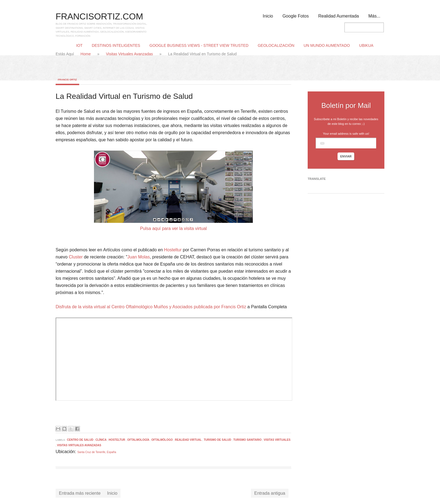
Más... (374, 16)
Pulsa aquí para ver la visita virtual (173, 228)
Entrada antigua (270, 493)
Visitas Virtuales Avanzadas (130, 54)
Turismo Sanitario (248, 440)
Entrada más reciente (80, 493)
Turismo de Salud (218, 440)
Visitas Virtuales (277, 440)
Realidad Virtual (188, 440)
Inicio (268, 16)
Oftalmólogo (162, 440)
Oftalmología (139, 440)
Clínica (101, 440)
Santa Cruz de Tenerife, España (97, 452)
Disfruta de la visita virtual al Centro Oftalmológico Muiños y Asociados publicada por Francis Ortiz (151, 307)
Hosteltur (173, 250)
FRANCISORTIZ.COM (99, 16)
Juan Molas (139, 257)
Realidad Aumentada (338, 16)
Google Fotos (296, 16)
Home (86, 54)
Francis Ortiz (67, 80)
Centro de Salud (81, 440)
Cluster (76, 257)
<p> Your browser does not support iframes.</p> (174, 359)
